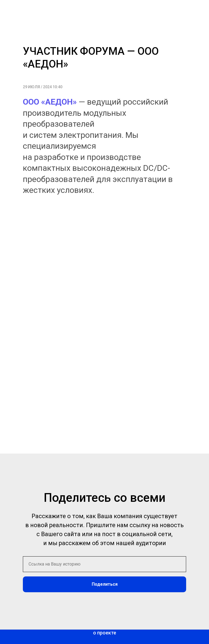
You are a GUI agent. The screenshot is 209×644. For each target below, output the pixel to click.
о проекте (105, 633)
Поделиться (105, 584)
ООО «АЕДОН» (50, 102)
